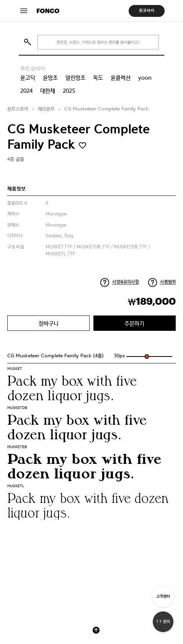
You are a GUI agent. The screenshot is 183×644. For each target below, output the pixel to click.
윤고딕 (28, 78)
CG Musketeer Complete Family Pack (106, 109)
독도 (98, 78)
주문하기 (134, 323)
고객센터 (163, 596)
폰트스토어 (18, 109)
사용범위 (168, 282)
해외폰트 (46, 109)
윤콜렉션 (121, 78)
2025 (69, 91)
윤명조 (50, 78)
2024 (26, 91)
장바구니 (49, 323)
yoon (145, 78)
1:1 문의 (163, 622)
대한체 (48, 91)
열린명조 (75, 78)
